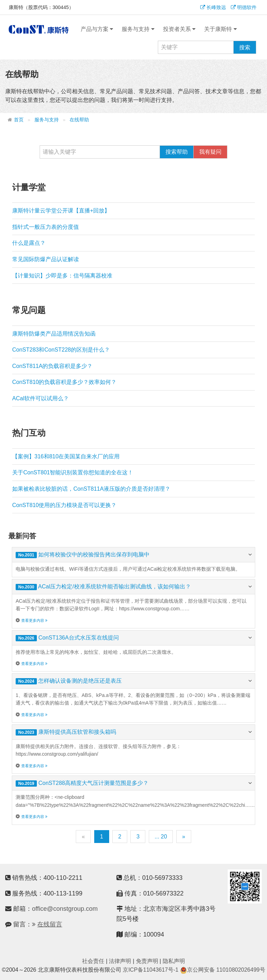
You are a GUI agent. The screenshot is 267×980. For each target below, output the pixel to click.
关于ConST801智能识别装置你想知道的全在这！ (73, 472)
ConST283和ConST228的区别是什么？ (61, 350)
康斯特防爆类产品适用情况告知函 (54, 334)
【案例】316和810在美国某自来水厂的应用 (66, 456)
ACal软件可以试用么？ (41, 398)
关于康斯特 (220, 29)
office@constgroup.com (65, 909)
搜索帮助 (177, 152)
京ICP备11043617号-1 (151, 970)
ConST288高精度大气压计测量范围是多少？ (93, 783)
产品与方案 (97, 29)
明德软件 (244, 7)
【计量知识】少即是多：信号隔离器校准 (62, 276)
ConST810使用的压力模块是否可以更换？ (64, 505)
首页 (19, 120)
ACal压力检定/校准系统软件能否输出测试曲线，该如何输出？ (115, 587)
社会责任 (93, 961)
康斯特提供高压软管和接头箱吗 (77, 732)
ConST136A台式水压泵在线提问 (78, 638)
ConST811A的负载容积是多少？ (52, 366)
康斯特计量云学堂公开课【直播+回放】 (61, 211)
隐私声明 (174, 961)
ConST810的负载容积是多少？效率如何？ (64, 382)
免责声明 (147, 961)
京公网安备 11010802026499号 (223, 970)
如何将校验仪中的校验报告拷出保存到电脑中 (94, 555)
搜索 (245, 47)
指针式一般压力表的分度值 (46, 227)
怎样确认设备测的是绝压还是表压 (80, 681)
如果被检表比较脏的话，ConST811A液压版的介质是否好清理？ (91, 489)
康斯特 (39, 29)
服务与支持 (138, 29)
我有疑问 (210, 152)
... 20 (161, 837)
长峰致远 (213, 7)
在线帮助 (79, 120)
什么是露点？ (29, 243)
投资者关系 (179, 29)
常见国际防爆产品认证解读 (46, 259)
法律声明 (120, 961)
